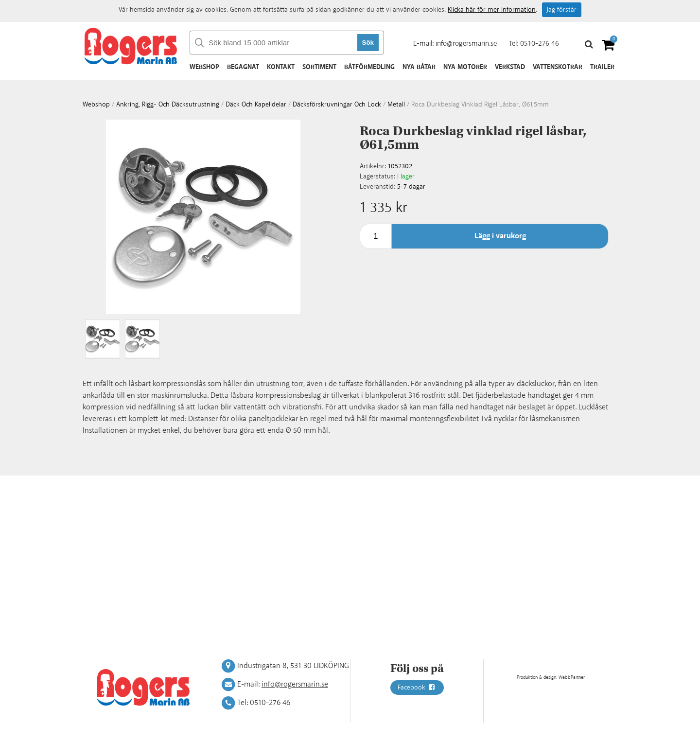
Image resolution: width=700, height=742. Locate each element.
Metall (396, 105)
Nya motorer (465, 67)
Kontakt (281, 67)
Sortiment (319, 67)
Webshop (204, 67)
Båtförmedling (369, 67)
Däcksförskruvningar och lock (337, 105)
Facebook (417, 688)
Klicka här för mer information (492, 10)
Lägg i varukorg (500, 236)
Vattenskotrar (558, 67)
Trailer (602, 67)
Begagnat (243, 67)
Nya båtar (419, 67)
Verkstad (510, 67)
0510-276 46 (540, 44)
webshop (96, 105)
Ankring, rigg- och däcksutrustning (168, 105)
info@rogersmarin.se (466, 44)
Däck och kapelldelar (256, 105)
